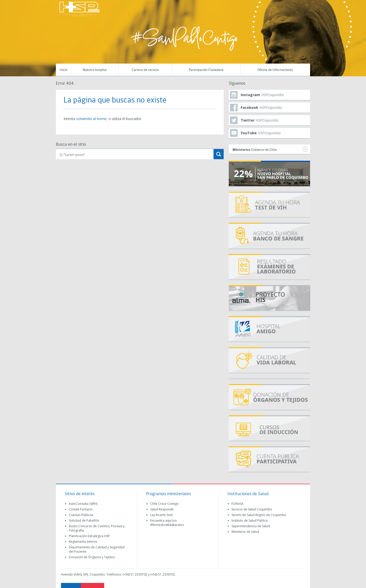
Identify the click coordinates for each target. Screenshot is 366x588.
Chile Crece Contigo (164, 504)
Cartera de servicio (145, 70)
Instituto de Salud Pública (250, 520)
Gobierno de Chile (270, 149)
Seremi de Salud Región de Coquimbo (259, 515)
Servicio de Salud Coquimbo (252, 509)
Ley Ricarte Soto (162, 515)
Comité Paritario (81, 509)
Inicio (64, 70)
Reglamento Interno (83, 542)
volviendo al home (91, 119)
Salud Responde (162, 509)
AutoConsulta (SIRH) (83, 504)
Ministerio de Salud (245, 532)
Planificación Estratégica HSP (89, 536)
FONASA (238, 504)
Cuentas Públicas (81, 515)
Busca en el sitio (71, 145)
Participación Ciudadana (206, 70)
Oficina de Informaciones (275, 70)
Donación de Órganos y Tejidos (92, 557)
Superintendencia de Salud (251, 526)
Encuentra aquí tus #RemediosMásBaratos (167, 523)
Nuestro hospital (95, 70)
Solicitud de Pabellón (84, 520)
